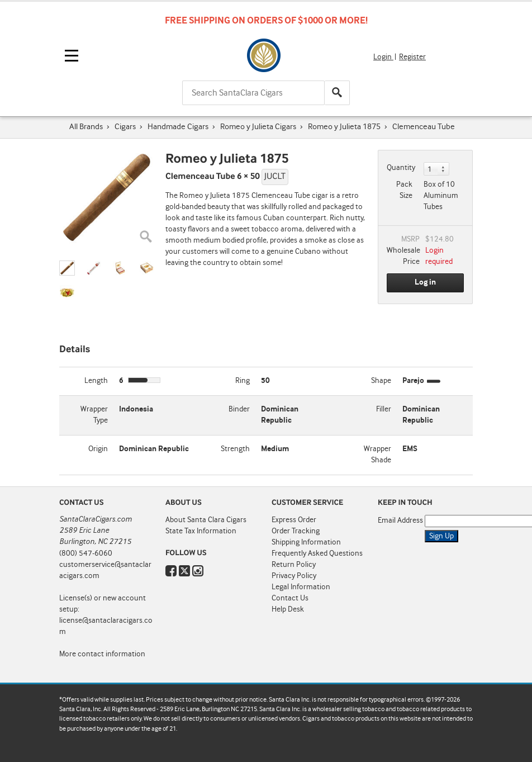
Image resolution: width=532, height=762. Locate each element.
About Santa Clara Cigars (206, 520)
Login (383, 57)
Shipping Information (306, 542)
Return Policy (294, 565)
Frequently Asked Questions (317, 553)
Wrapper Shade (377, 455)
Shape (381, 381)
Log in (425, 282)
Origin (98, 449)
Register (412, 57)
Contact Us (290, 598)
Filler (384, 409)
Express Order (294, 520)
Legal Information (301, 587)
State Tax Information (201, 531)
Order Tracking (296, 531)
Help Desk (288, 609)
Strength (235, 449)
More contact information (102, 654)
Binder (239, 409)
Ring (243, 381)
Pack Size (404, 190)
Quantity (401, 168)
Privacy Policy (294, 576)
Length (96, 381)
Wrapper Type (94, 415)
